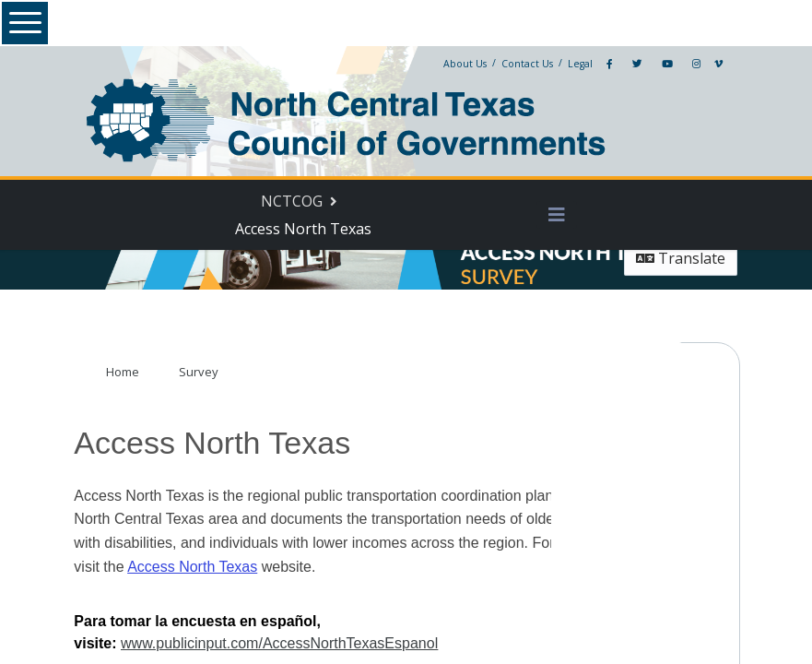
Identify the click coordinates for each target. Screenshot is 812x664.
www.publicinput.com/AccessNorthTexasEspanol (539, 628)
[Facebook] (596, 64)
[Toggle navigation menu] (552, 215)
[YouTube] (653, 64)
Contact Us (513, 64)
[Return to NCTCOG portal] (306, 201)
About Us (451, 64)
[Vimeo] (705, 64)
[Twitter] (624, 64)
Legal (566, 64)
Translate (670, 258)
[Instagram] (683, 64)
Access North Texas (172, 574)
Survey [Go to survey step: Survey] (209, 379)
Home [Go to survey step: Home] (133, 379)
